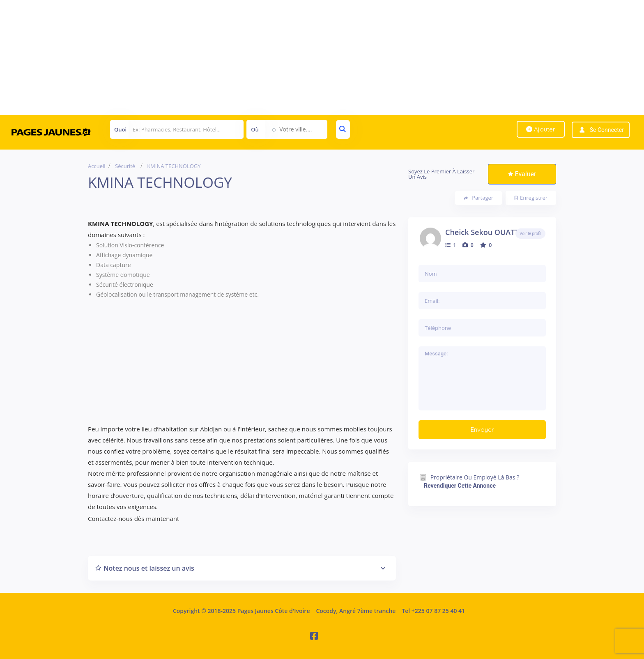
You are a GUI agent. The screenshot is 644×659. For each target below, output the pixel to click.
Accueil (97, 166)
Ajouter (541, 129)
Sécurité (125, 166)
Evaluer (522, 174)
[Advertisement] (246, 58)
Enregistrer (531, 198)
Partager (479, 198)
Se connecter (607, 130)
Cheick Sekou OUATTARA (489, 232)
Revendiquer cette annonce (460, 486)
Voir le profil (530, 234)
